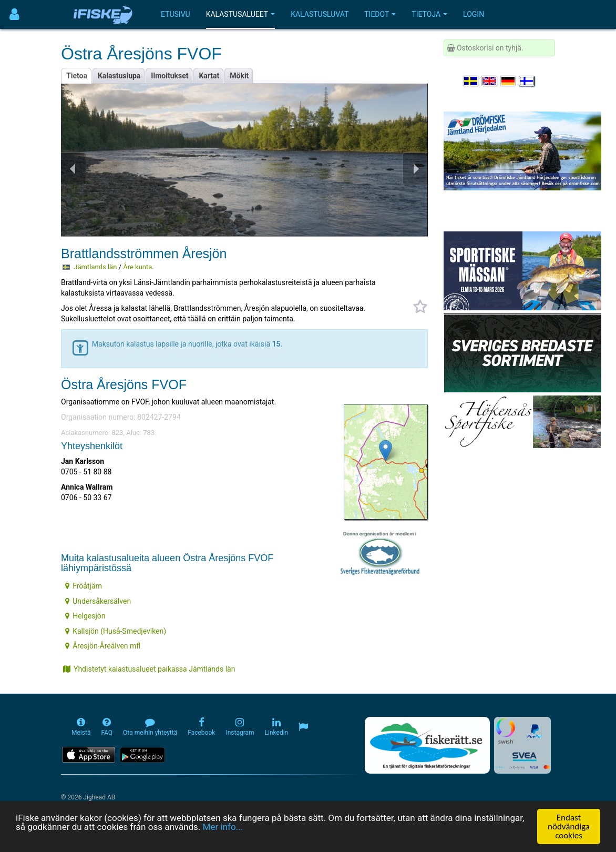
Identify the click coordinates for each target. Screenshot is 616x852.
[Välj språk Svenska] (471, 81)
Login (474, 14)
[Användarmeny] (14, 14)
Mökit (239, 76)
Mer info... (223, 827)
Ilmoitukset (170, 76)
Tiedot (380, 14)
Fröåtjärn (84, 586)
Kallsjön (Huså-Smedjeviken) (116, 631)
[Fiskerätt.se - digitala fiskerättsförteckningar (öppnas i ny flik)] (427, 745)
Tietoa (77, 76)
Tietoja (429, 14)
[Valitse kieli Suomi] (527, 81)
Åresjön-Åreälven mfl (103, 646)
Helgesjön (85, 616)
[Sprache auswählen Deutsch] (509, 81)
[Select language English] (490, 81)
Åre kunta (137, 267)
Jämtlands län (95, 267)
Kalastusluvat (320, 14)
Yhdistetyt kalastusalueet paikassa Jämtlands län (149, 669)
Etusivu (176, 14)
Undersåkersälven (98, 601)
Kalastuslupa (119, 76)
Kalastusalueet (241, 14)
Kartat (209, 76)
